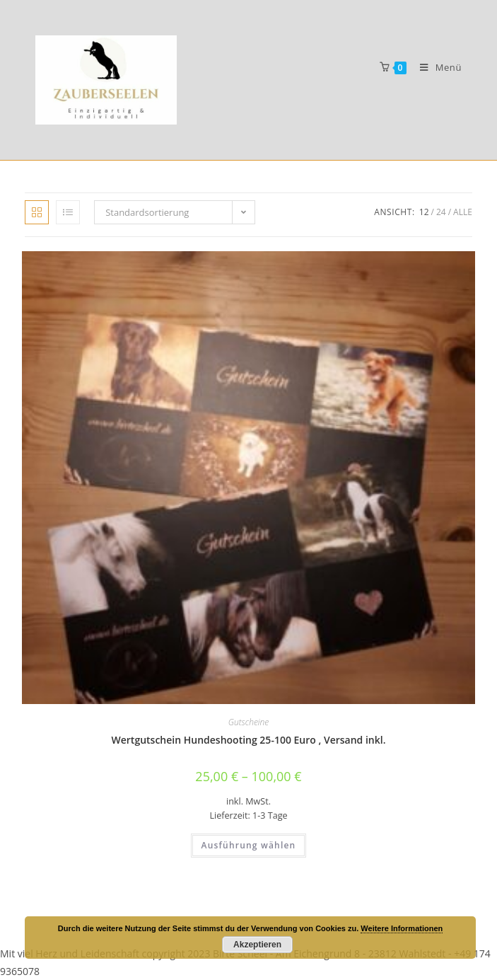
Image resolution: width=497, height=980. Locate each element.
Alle (463, 212)
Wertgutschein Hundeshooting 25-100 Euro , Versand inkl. (249, 740)
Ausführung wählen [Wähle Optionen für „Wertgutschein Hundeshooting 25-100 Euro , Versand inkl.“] (249, 845)
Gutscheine (248, 722)
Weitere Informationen (402, 928)
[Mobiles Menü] (435, 67)
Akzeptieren (257, 945)
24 (441, 212)
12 (424, 212)
